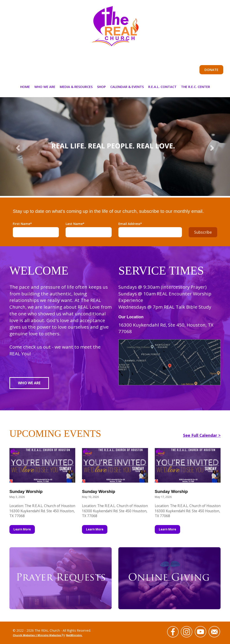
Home (25, 87)
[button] (17, 147)
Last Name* (75, 224)
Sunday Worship (26, 491)
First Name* (22, 224)
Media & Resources (76, 87)
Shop (101, 87)
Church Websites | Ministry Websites (37, 635)
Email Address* (130, 224)
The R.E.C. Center (196, 87)
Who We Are (45, 87)
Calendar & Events (127, 87)
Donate (211, 70)
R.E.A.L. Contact (162, 87)
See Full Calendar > (202, 435)
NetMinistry (74, 635)
